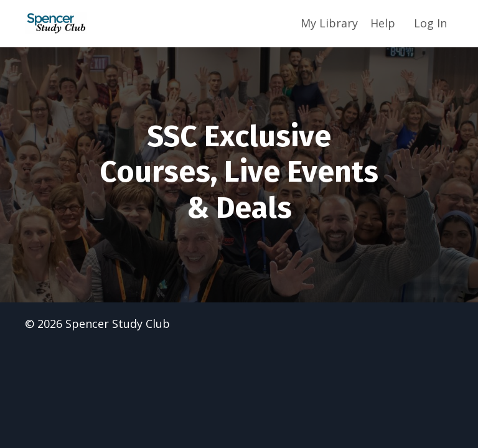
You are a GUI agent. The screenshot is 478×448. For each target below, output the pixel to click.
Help (383, 23)
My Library (329, 23)
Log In (430, 23)
